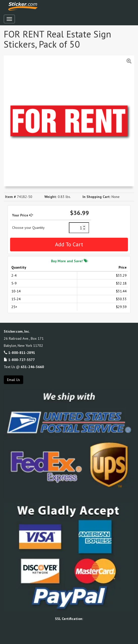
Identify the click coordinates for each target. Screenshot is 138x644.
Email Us (13, 380)
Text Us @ (24, 367)
